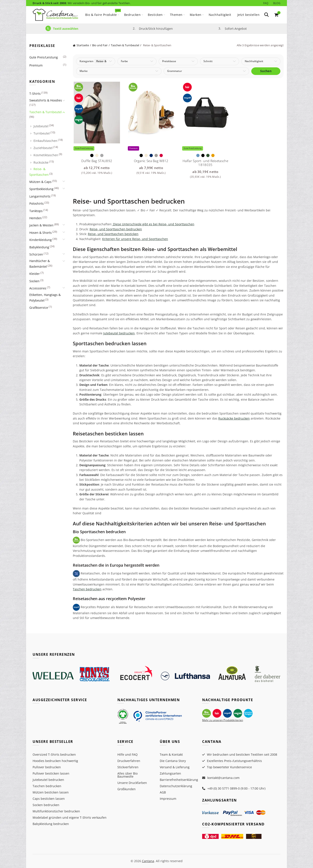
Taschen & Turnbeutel (125, 45)
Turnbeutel (42, 133)
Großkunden (127, 789)
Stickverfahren (128, 767)
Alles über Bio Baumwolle (127, 775)
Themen (176, 15)
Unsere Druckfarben (132, 783)
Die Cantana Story (173, 761)
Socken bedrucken (46, 805)
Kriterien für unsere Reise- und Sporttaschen (135, 239)
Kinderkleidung (41, 240)
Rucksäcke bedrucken (234, 418)
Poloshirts (37, 203)
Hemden (36, 218)
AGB (163, 792)
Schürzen (36, 254)
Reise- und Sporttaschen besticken (113, 234)
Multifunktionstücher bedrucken (56, 811)
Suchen (266, 71)
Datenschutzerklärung (176, 786)
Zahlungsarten (170, 773)
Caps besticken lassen (49, 799)
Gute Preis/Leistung (44, 57)
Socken (34, 281)
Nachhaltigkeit (220, 15)
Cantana (148, 861)
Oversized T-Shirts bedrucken (54, 754)
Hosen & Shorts (41, 233)
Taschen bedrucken (87, 589)
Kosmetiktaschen (46, 155)
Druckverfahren (129, 761)
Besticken (155, 15)
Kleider (35, 274)
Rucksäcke (41, 162)
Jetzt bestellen (249, 15)
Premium (36, 65)
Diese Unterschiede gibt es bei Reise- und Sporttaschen (153, 224)
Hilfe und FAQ (127, 754)
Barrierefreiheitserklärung (179, 780)
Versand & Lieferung (175, 767)
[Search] (266, 15)
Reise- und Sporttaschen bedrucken (116, 229)
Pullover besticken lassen (51, 773)
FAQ (266, 3)
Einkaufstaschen (45, 141)
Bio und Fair (100, 45)
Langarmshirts (40, 196)
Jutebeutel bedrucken (119, 333)
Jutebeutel (41, 126)
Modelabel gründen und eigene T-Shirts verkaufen (70, 817)
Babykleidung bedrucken (51, 824)
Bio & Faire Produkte (102, 13)
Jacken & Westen (41, 225)
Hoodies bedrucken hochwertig (55, 761)
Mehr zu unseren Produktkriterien (223, 720)
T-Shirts (35, 94)
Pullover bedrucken (47, 767)
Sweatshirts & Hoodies (46, 100)
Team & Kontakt (171, 754)
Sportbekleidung (41, 189)
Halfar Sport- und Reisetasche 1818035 (205, 163)
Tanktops (36, 211)
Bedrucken (132, 15)
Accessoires (38, 288)
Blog (277, 3)
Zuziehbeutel (43, 148)
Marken (196, 15)
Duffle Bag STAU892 (97, 161)
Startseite (83, 45)
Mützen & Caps (40, 182)
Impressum (168, 799)
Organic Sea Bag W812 (151, 161)
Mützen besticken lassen (51, 792)
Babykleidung (39, 247)
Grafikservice (39, 308)
